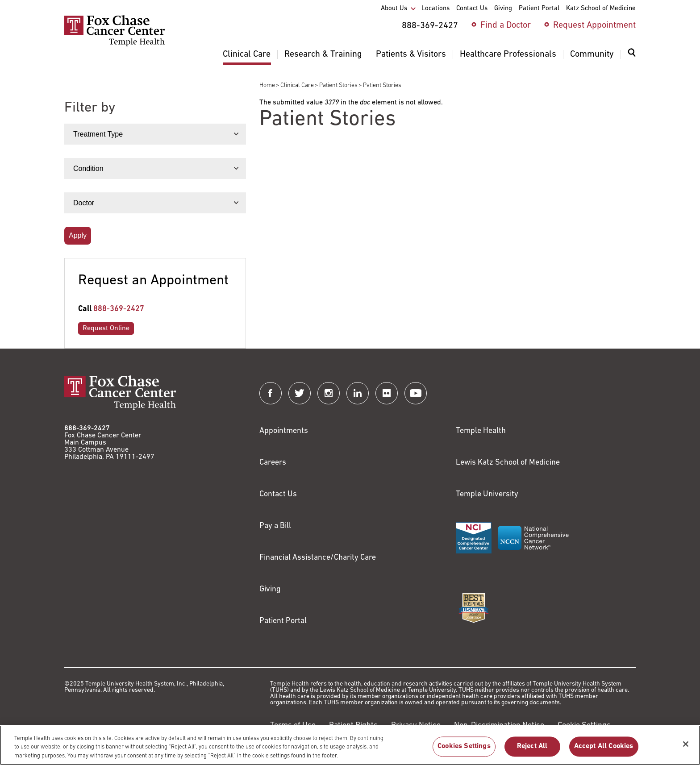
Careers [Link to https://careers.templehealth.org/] (273, 463)
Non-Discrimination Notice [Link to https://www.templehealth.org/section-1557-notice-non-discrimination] (499, 726)
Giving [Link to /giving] (270, 589)
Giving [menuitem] (503, 9)
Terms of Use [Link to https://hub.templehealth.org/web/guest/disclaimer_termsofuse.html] (293, 726)
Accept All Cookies (604, 751)
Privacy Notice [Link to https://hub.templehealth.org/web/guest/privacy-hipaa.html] (416, 726)
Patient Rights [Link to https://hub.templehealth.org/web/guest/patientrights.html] (353, 726)
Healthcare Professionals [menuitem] (508, 54)
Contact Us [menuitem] (472, 9)
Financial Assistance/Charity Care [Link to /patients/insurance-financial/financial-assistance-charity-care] (318, 558)
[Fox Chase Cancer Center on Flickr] (387, 393)
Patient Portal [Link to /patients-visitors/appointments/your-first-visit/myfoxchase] (283, 621)
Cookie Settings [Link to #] (584, 726)
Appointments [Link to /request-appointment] (284, 431)
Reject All (532, 751)
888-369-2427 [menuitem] (430, 26)
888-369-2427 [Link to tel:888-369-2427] (119, 309)
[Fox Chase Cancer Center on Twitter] (300, 393)
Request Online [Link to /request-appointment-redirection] (106, 328)
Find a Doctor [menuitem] (506, 25)
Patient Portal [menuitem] (539, 9)
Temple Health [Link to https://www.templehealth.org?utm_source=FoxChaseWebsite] (481, 431)
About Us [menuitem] (394, 9)
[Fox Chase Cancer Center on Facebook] (271, 393)
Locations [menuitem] (435, 9)
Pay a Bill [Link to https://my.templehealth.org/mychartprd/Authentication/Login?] (275, 526)
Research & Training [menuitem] (323, 54)
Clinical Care (297, 85)
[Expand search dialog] (632, 55)
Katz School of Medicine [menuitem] (601, 9)
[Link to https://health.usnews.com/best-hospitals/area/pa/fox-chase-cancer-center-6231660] (474, 608)
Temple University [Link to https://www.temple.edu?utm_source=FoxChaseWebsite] (487, 494)
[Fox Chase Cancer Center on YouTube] (416, 393)
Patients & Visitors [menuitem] (411, 54)
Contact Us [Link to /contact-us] (278, 494)
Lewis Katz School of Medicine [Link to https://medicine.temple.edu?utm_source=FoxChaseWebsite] (508, 463)
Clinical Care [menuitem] (247, 54)
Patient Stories (338, 85)
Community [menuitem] (592, 54)
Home (267, 85)
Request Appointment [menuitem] (594, 25)
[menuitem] (632, 58)
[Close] (686, 748)
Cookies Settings (464, 751)
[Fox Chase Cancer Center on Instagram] (329, 393)
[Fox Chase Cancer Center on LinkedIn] (358, 393)
